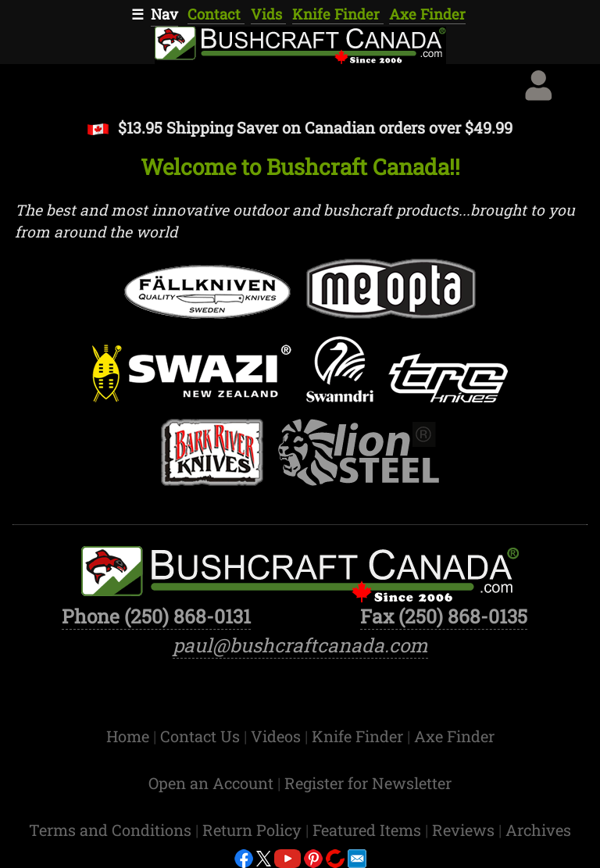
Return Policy (254, 830)
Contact (216, 14)
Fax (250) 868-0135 (444, 616)
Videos (278, 736)
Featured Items (369, 830)
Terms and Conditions (112, 830)
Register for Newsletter (368, 783)
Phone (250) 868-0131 (156, 616)
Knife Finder (338, 14)
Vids (268, 14)
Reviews (465, 830)
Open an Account (211, 783)
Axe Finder (427, 14)
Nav (164, 14)
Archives (538, 830)
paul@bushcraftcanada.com (300, 645)
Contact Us (202, 736)
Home (130, 736)
